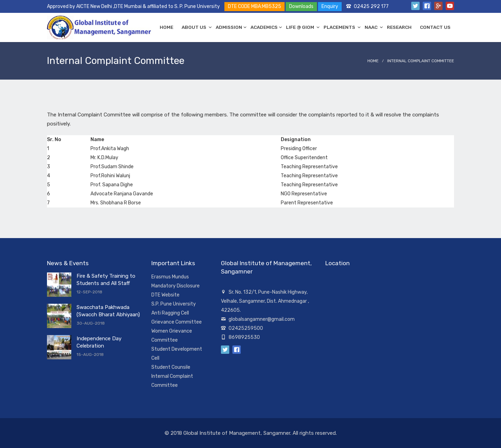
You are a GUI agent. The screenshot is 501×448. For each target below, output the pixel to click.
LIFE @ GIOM (301, 27)
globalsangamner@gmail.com (262, 319)
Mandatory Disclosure (176, 286)
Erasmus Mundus (170, 277)
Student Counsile (171, 367)
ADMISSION (229, 27)
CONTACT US (435, 27)
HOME (166, 27)
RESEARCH (399, 27)
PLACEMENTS (340, 27)
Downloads (301, 6)
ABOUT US (194, 27)
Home (373, 61)
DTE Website (165, 295)
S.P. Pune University (174, 304)
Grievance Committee (177, 322)
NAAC (372, 27)
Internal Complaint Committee (421, 61)
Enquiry (330, 6)
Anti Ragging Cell (170, 313)
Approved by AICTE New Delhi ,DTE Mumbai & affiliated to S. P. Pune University (133, 6)
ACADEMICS (264, 27)
